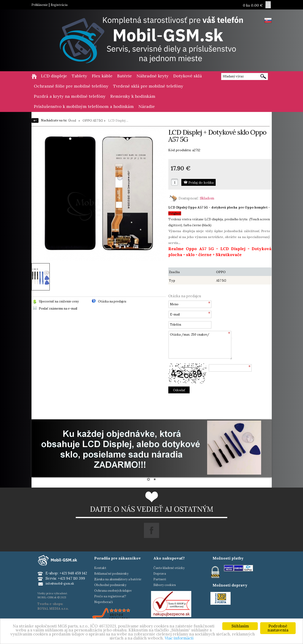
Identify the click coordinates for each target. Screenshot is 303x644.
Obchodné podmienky (110, 585)
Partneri (160, 579)
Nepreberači (103, 602)
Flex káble (102, 76)
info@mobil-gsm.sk (60, 584)
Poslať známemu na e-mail (58, 309)
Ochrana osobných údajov (113, 591)
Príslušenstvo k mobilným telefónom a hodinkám (84, 106)
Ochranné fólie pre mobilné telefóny (71, 86)
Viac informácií (179, 638)
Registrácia (59, 5)
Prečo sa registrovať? (110, 596)
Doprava (160, 574)
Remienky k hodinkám (133, 96)
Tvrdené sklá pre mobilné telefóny (148, 86)
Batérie (125, 76)
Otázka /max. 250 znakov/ (200, 345)
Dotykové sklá (188, 76)
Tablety (79, 76)
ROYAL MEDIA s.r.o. (53, 609)
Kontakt (100, 568)
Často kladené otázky (169, 568)
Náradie (147, 106)
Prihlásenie (40, 5)
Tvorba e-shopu (50, 604)
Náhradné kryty (153, 76)
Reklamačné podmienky (111, 574)
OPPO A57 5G (93, 121)
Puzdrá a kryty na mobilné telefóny (70, 96)
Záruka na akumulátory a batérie (118, 579)
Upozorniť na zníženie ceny (59, 301)
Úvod (72, 121)
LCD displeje (54, 76)
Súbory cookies (165, 585)
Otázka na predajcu (112, 301)
